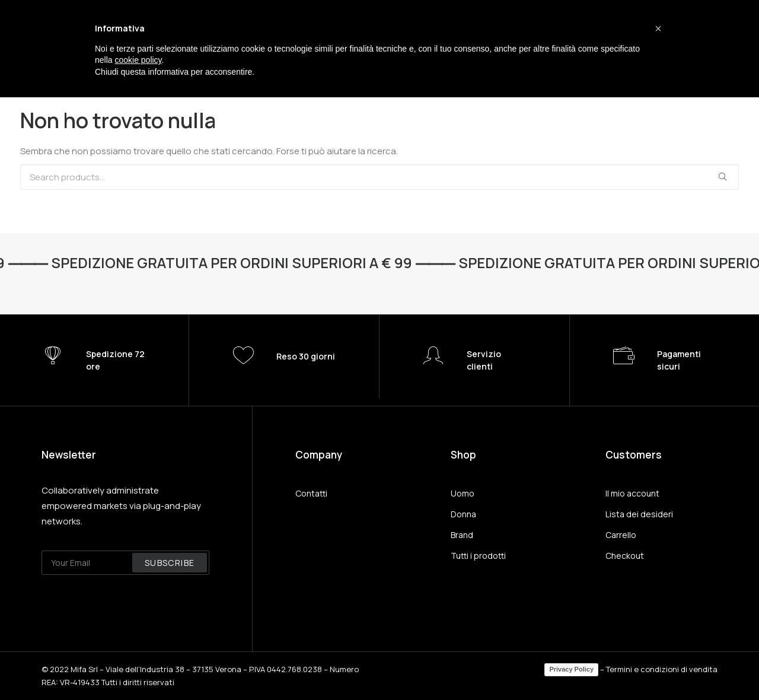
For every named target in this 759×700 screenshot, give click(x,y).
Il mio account (632, 493)
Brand (462, 535)
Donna (463, 514)
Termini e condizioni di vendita (662, 669)
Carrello (621, 535)
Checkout (625, 556)
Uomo (463, 493)
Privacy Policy (571, 669)
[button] (658, 28)
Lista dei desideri (639, 514)
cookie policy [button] (138, 60)
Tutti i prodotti (478, 556)
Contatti (311, 493)
